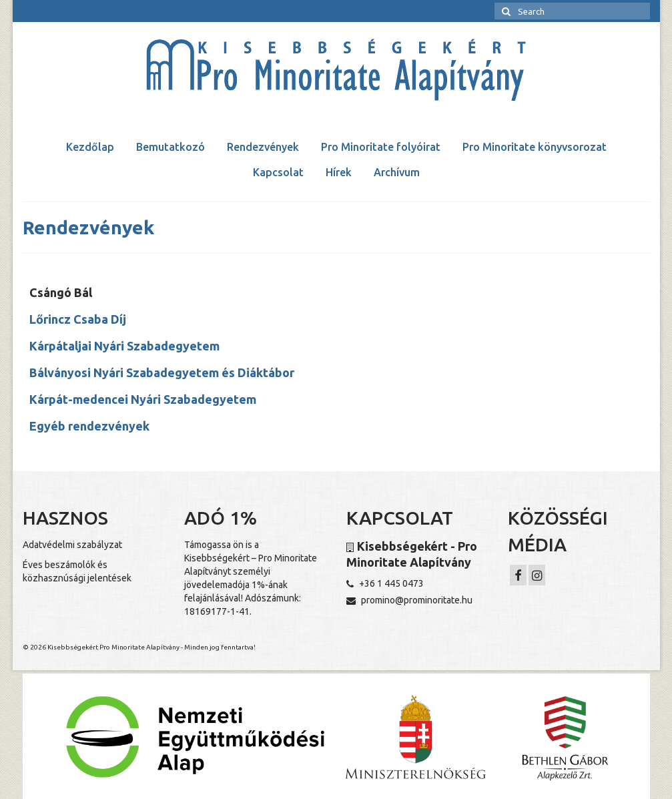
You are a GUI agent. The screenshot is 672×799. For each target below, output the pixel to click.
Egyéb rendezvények (89, 426)
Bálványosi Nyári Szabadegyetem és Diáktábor (162, 372)
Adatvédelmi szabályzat (72, 545)
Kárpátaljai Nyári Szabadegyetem (124, 346)
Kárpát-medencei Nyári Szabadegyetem (143, 399)
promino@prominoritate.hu (409, 600)
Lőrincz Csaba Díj (78, 319)
